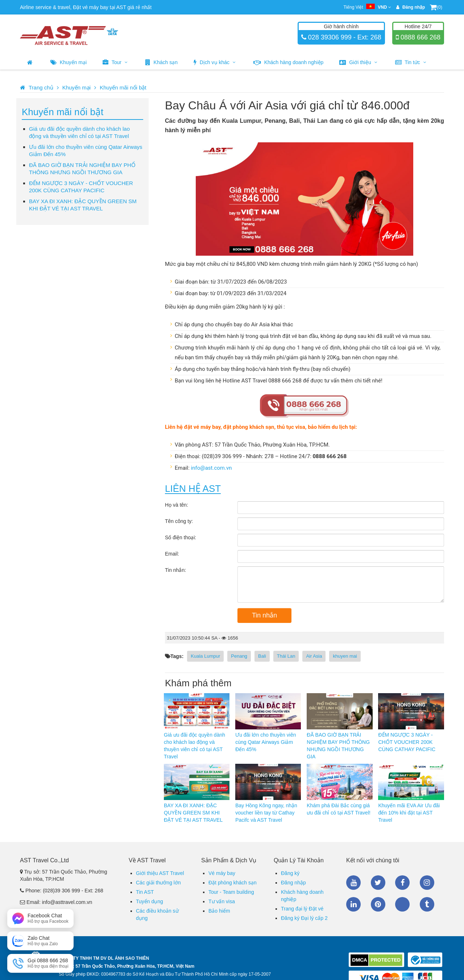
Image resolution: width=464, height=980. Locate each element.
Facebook (402, 883)
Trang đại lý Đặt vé (302, 909)
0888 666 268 (420, 37)
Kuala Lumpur (205, 656)
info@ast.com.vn (212, 468)
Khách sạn (161, 62)
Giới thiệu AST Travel (160, 873)
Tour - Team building (231, 892)
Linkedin (353, 904)
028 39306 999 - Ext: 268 (344, 37)
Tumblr (427, 904)
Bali (262, 656)
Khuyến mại (69, 62)
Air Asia (314, 656)
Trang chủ (41, 87)
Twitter (378, 883)
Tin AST (145, 892)
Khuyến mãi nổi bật (123, 87)
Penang (239, 656)
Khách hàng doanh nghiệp (289, 62)
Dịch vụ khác (215, 62)
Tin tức (411, 62)
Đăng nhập (293, 883)
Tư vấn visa (222, 901)
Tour (115, 62)
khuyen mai (345, 656)
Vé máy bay (222, 873)
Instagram (427, 883)
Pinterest (378, 904)
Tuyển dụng (150, 901)
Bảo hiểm (219, 911)
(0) (436, 7)
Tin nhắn (264, 615)
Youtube (353, 883)
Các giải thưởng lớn (158, 883)
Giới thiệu (358, 62)
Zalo (402, 904)
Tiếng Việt (367, 7)
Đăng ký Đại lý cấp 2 (304, 918)
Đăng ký (290, 873)
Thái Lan (286, 656)
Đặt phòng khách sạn (233, 883)
